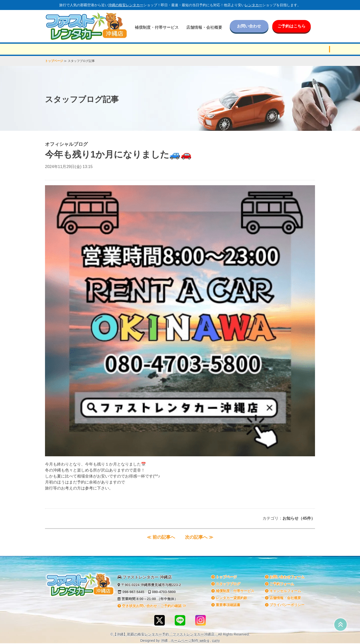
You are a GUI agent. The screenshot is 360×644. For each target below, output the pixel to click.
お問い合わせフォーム (285, 577)
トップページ (54, 61)
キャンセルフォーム (283, 591)
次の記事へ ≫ (199, 537)
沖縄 (164, 641)
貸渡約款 (229, 598)
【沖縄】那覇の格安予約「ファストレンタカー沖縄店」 (165, 634)
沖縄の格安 (126, 5)
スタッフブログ (226, 584)
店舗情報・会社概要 (204, 27)
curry (216, 641)
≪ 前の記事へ (161, 537)
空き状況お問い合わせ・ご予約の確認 (152, 606)
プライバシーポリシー (285, 605)
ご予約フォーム (279, 584)
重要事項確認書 (226, 605)
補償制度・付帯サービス (157, 27)
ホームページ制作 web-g (190, 641)
